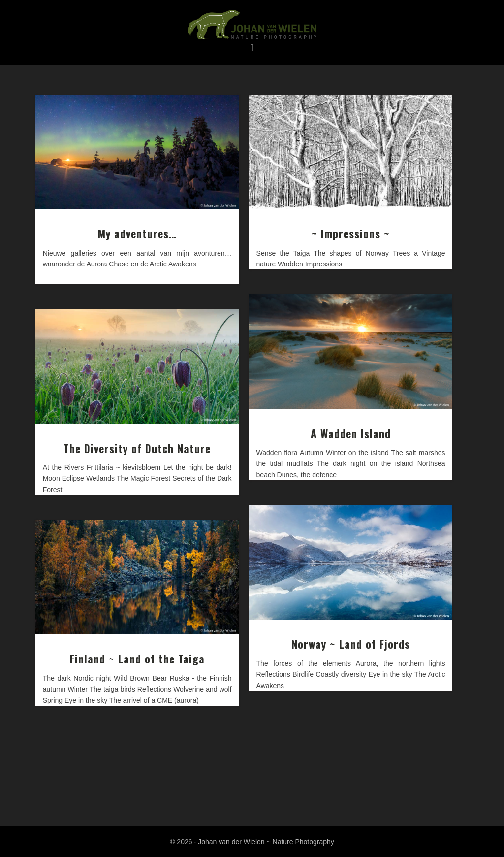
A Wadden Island (351, 433)
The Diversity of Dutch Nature (137, 448)
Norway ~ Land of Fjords (351, 644)
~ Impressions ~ (351, 233)
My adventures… (137, 233)
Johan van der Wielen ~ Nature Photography (252, 25)
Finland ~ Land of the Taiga (137, 659)
